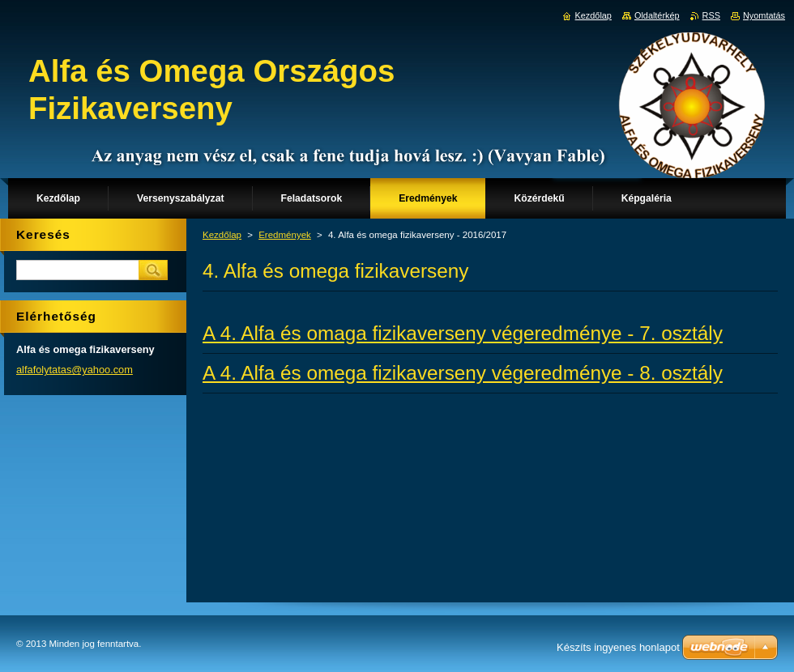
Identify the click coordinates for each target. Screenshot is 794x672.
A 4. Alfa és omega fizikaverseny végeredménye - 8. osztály (463, 373)
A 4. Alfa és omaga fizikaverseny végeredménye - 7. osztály (463, 333)
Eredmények (285, 235)
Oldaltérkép (657, 15)
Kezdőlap (222, 235)
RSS (711, 15)
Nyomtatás (764, 15)
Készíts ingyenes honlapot (618, 647)
